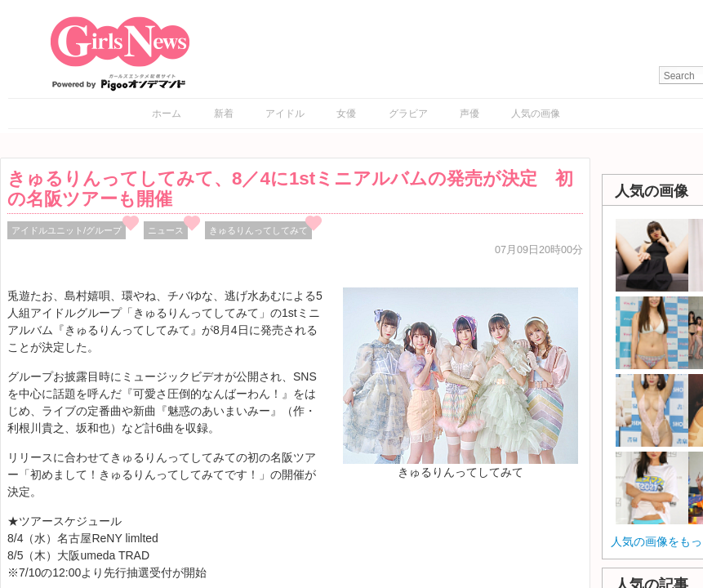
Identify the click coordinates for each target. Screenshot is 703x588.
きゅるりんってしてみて (258, 230)
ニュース (166, 230)
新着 (224, 114)
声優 (469, 114)
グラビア (408, 114)
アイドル (285, 114)
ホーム (167, 114)
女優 (346, 114)
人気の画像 (536, 114)
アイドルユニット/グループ (67, 230)
